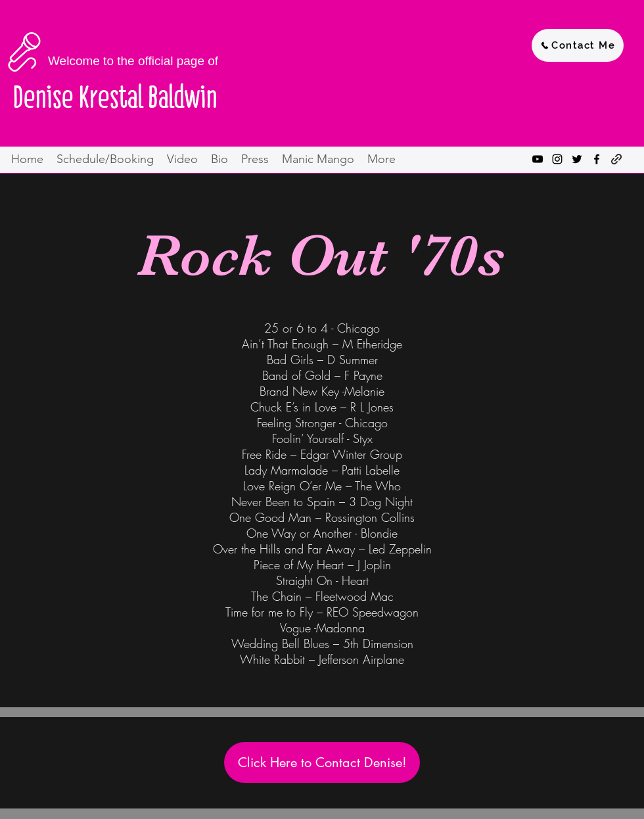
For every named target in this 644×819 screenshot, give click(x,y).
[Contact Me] (578, 45)
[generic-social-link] (616, 159)
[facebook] (597, 159)
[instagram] (557, 159)
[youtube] (538, 159)
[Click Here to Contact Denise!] (322, 762)
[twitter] (577, 159)
